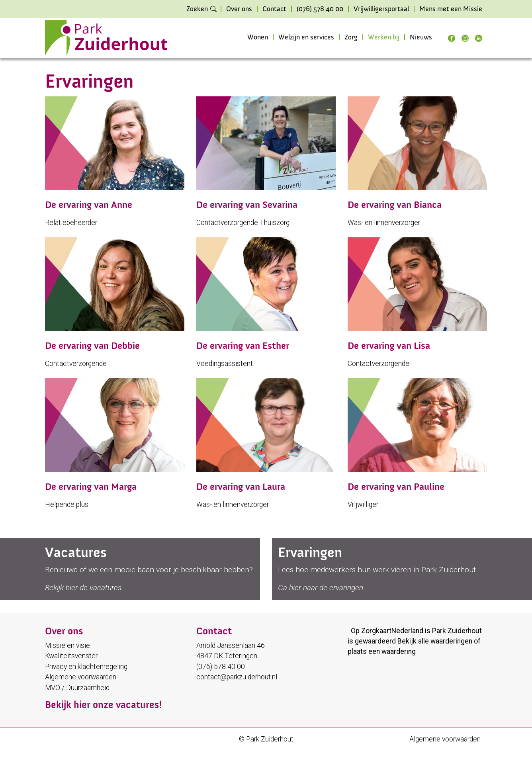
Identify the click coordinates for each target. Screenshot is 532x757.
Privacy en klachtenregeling (86, 667)
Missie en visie (67, 646)
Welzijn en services (306, 37)
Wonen (258, 37)
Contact (274, 9)
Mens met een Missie (451, 9)
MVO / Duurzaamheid (77, 688)
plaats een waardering (382, 651)
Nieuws (421, 37)
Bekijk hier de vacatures (83, 588)
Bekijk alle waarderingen (435, 641)
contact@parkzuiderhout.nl (237, 677)
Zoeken (197, 9)
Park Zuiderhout (457, 631)
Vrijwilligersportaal (381, 9)
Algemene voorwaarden (81, 677)
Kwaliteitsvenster (71, 656)
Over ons (239, 9)
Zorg (351, 37)
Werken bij (384, 37)
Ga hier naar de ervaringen (321, 588)
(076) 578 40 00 (320, 9)
